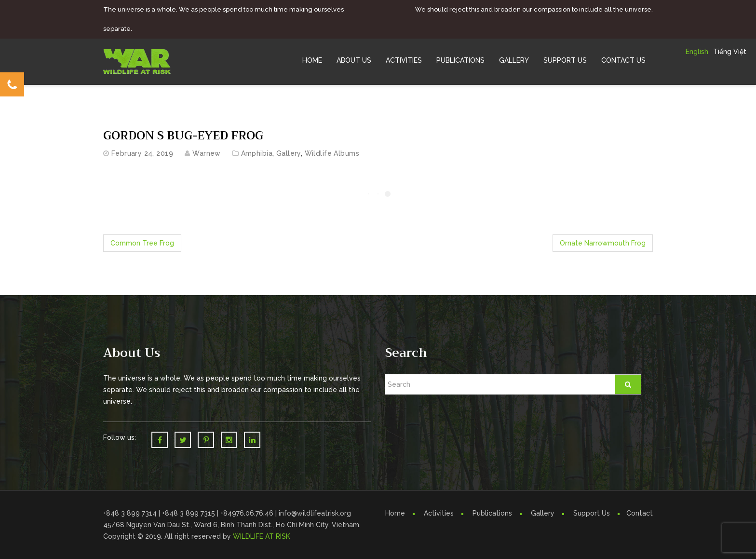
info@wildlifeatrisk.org (315, 513)
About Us (354, 60)
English (697, 52)
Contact (640, 513)
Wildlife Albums (332, 153)
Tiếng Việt (730, 52)
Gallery (514, 60)
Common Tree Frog (142, 243)
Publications (460, 60)
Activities (404, 60)
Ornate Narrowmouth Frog (603, 243)
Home (312, 60)
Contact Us (623, 60)
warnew (207, 153)
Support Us (565, 60)
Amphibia (257, 153)
